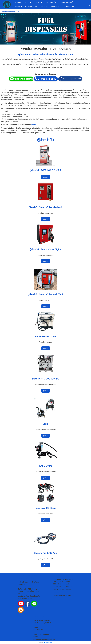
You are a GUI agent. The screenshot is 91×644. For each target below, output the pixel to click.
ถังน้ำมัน (21, 594)
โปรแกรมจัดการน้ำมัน (25, 598)
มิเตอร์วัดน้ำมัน (35, 596)
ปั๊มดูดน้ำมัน (30, 591)
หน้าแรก (3, 11)
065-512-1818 (38, 630)
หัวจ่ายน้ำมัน (22, 591)
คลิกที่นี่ (34, 125)
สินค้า (9, 11)
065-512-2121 (58, 582)
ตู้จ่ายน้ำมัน (23, 55)
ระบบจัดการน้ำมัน (24, 596)
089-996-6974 (59, 579)
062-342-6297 (38, 620)
